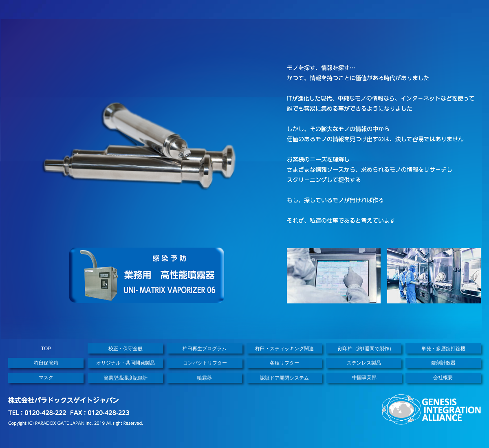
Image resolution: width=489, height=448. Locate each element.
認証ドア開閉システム (284, 378)
